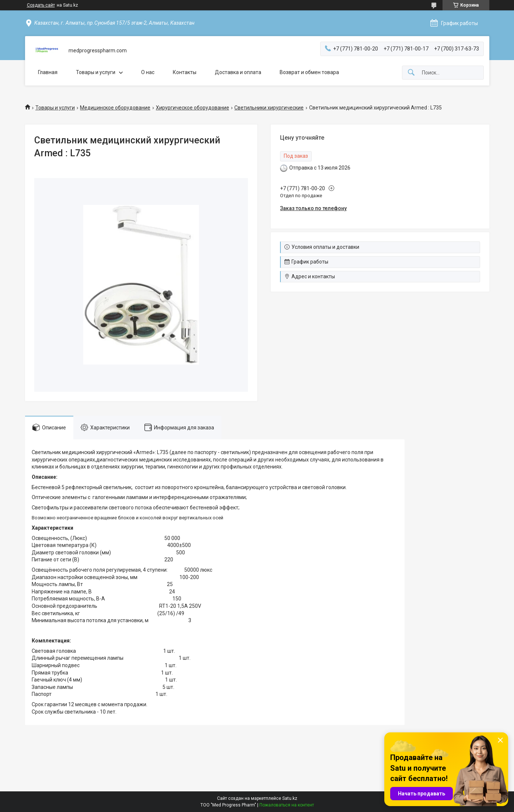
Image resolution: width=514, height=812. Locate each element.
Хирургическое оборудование (193, 108)
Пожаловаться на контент (287, 805)
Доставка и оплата (238, 72)
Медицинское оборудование (115, 108)
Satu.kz (290, 798)
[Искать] (411, 73)
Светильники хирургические (269, 108)
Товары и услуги (96, 72)
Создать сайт (41, 5)
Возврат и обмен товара (309, 72)
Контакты (185, 72)
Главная (48, 72)
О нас (148, 72)
